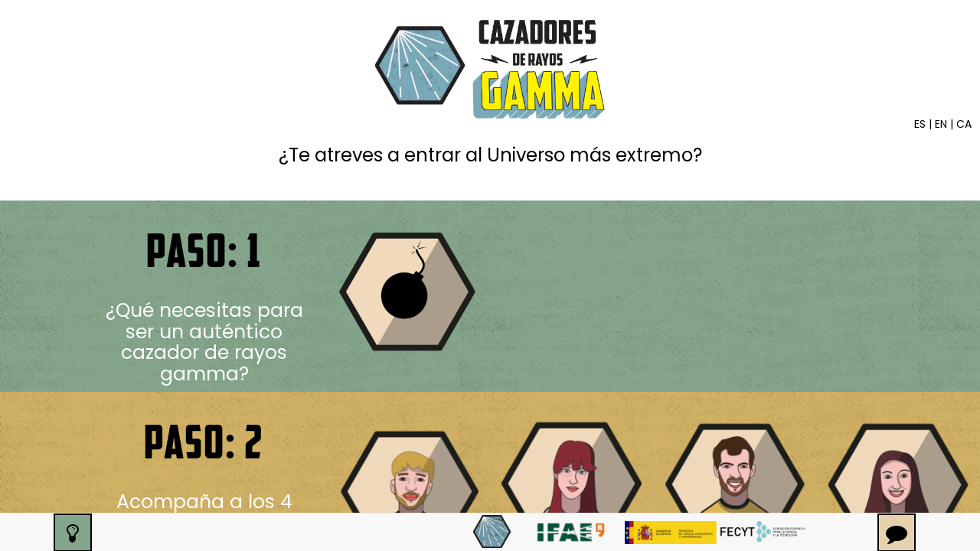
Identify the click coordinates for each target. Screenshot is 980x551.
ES (920, 124)
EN (941, 124)
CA (964, 124)
